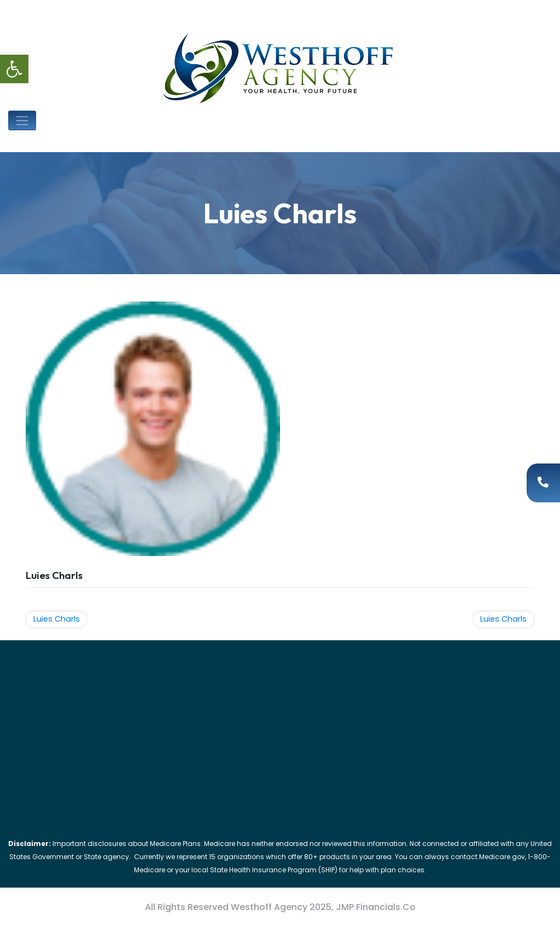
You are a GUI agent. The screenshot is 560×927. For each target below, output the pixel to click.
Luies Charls (57, 619)
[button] (14, 69)
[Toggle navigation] (22, 120)
